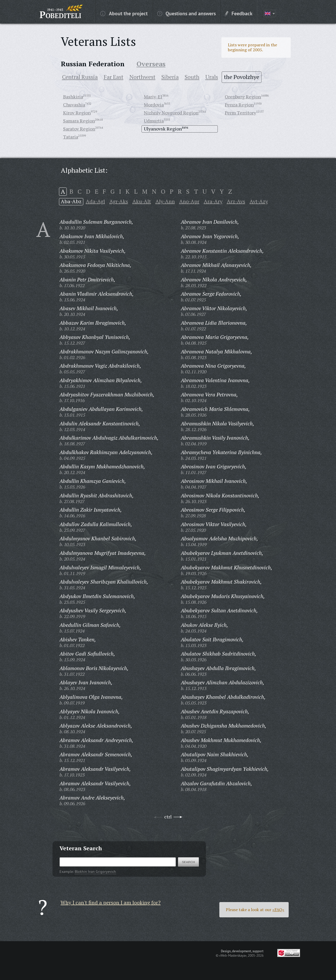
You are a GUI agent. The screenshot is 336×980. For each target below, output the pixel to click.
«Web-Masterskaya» (233, 955)
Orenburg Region (243, 97)
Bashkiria (73, 97)
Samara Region (79, 121)
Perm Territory (240, 113)
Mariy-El (153, 97)
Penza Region (239, 105)
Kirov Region (77, 113)
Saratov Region (79, 129)
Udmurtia (154, 121)
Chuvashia (74, 105)
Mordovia (154, 105)
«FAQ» (278, 910)
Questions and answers (186, 13)
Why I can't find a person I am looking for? (111, 902)
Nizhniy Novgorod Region (171, 113)
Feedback (239, 13)
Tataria (71, 137)
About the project (124, 13)
